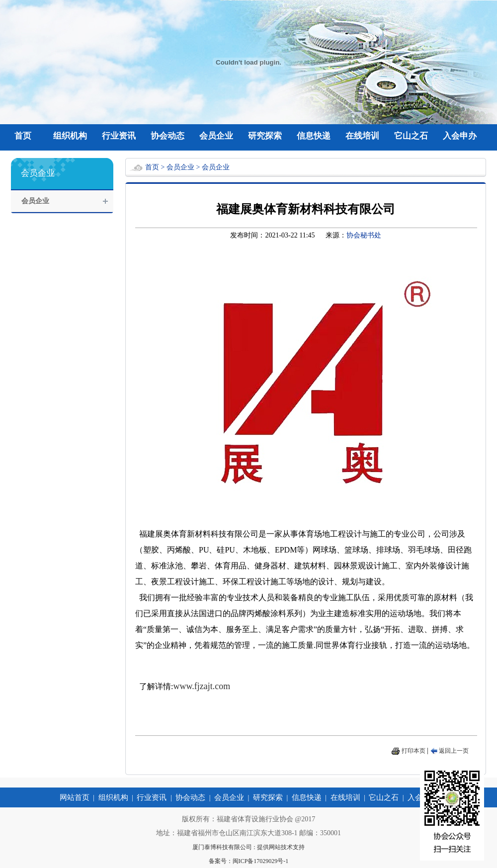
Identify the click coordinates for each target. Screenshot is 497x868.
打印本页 (414, 751)
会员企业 (216, 136)
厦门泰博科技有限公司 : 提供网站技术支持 (248, 847)
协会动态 (167, 136)
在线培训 (362, 136)
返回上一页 (454, 751)
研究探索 (265, 136)
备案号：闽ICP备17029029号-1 (249, 861)
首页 (23, 136)
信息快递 (314, 136)
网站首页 (75, 797)
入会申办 (460, 136)
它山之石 (411, 136)
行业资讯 (119, 136)
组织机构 (70, 136)
